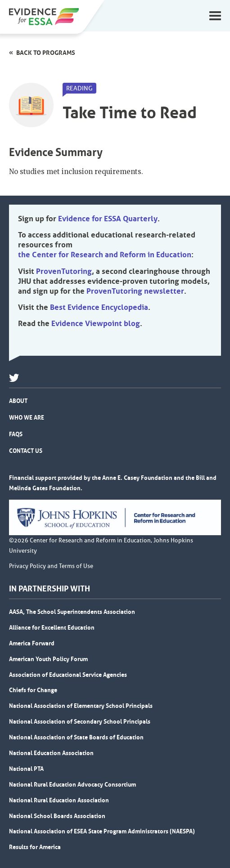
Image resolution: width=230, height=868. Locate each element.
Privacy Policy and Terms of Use (51, 566)
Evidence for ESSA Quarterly (108, 219)
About (18, 401)
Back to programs (46, 53)
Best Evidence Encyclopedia (99, 307)
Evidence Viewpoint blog (96, 323)
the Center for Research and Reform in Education (105, 255)
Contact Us (26, 451)
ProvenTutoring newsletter (135, 291)
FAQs (16, 434)
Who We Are (27, 417)
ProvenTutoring (64, 271)
